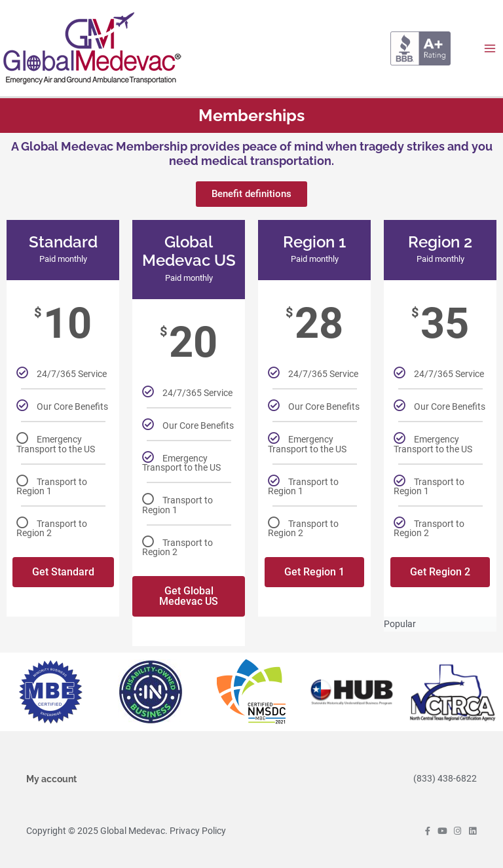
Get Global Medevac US (189, 596)
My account (51, 779)
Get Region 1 (314, 572)
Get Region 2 (440, 572)
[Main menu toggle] (490, 48)
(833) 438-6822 (445, 778)
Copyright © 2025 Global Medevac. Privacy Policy (126, 831)
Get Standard (63, 572)
